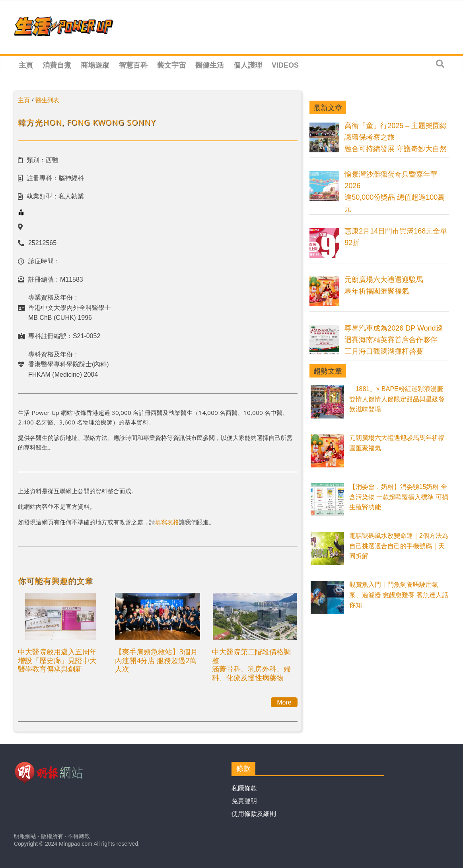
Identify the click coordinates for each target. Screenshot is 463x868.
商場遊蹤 (95, 65)
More (284, 702)
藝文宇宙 (171, 65)
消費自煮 (57, 65)
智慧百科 (133, 65)
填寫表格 (167, 522)
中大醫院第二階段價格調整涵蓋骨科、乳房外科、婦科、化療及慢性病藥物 (251, 665)
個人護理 (248, 65)
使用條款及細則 (254, 814)
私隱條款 (244, 788)
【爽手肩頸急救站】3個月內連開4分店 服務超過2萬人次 (156, 660)
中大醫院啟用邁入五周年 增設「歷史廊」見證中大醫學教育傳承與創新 (57, 660)
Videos (285, 65)
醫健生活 (210, 65)
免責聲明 (244, 801)
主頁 (26, 65)
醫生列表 (47, 100)
